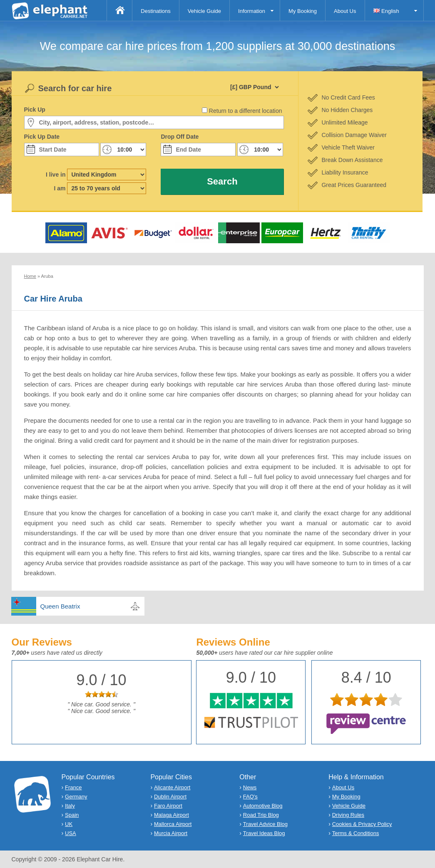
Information (252, 11)
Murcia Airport (171, 833)
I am (60, 188)
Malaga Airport (172, 815)
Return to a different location (246, 111)
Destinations (156, 11)
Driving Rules (348, 815)
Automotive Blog (263, 806)
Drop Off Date (180, 137)
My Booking (303, 11)
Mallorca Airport (173, 824)
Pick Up (35, 110)
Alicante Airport (172, 787)
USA (71, 833)
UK (69, 824)
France (73, 787)
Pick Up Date (42, 137)
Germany (76, 797)
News (250, 787)
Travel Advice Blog (265, 824)
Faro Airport (168, 806)
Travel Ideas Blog (264, 833)
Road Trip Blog (261, 815)
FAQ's (250, 797)
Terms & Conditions (356, 833)
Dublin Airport (170, 797)
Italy (70, 806)
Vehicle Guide (204, 11)
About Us (345, 11)
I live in (56, 175)
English (386, 11)
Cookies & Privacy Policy (362, 824)
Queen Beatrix (60, 606)
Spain (72, 815)
